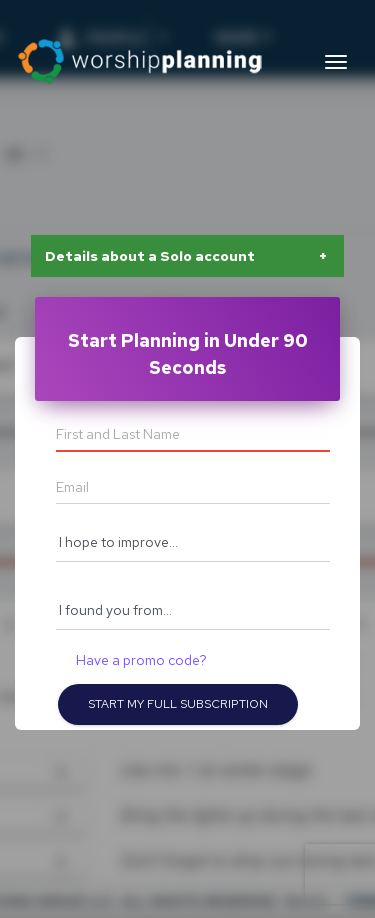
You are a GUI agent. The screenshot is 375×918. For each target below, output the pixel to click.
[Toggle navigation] (336, 62)
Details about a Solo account (150, 256)
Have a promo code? (141, 660)
